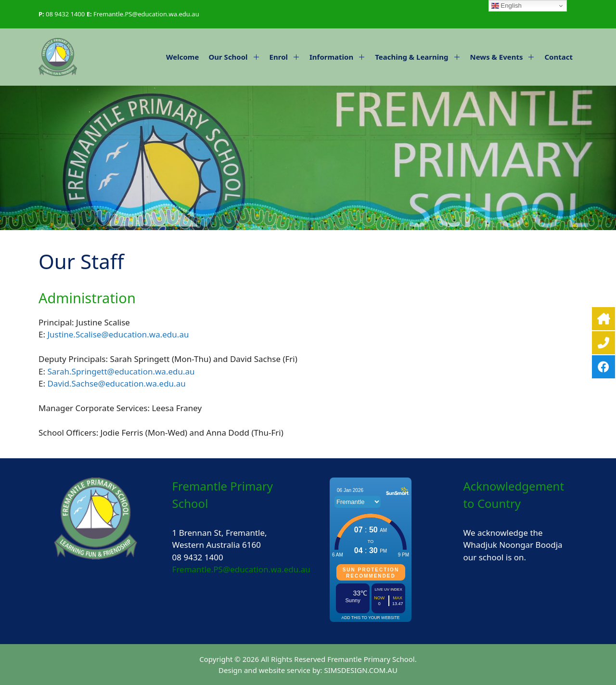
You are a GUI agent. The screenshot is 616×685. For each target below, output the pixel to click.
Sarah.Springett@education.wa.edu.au (121, 371)
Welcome (182, 57)
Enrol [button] (287, 57)
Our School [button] (236, 57)
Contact (558, 57)
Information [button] (340, 57)
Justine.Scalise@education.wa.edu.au (118, 334)
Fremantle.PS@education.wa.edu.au (146, 14)
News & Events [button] (505, 57)
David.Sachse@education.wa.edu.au (116, 383)
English (507, 6)
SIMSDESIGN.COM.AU (360, 670)
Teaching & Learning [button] (420, 57)
